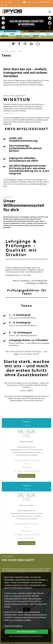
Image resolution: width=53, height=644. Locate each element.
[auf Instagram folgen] (2, 2)
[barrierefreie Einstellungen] (24, 2)
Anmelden (33, 2)
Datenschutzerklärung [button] (14, 626)
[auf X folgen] (2, 5)
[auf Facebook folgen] (6, 2)
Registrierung (46, 2)
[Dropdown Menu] (50, 12)
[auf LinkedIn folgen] (10, 2)
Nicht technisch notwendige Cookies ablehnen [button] (26, 636)
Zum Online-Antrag (26, 476)
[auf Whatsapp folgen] (6, 5)
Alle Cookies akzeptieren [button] (26, 632)
